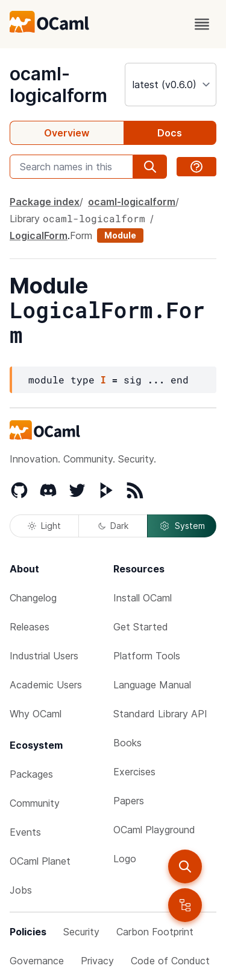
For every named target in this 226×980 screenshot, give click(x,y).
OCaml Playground (154, 830)
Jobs (21, 890)
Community (35, 803)
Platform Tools (147, 656)
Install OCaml (143, 598)
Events (25, 832)
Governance (37, 961)
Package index (45, 202)
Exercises (134, 772)
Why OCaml (36, 714)
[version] (171, 85)
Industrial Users (44, 656)
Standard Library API (160, 714)
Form (81, 235)
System (182, 526)
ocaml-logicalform (58, 85)
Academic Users (46, 685)
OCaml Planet (40, 861)
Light (44, 526)
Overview (67, 133)
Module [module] (120, 235)
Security (81, 932)
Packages (31, 774)
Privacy (97, 961)
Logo (125, 859)
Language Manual (152, 685)
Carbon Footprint (155, 932)
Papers (129, 801)
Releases (30, 627)
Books (127, 743)
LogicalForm (39, 235)
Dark (113, 526)
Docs (170, 133)
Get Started (141, 627)
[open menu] (202, 24)
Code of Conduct (170, 961)
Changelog (33, 598)
